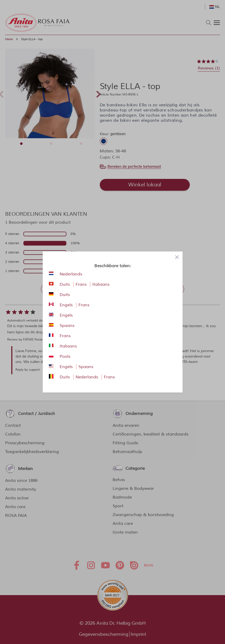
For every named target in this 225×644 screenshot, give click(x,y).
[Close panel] (177, 257)
